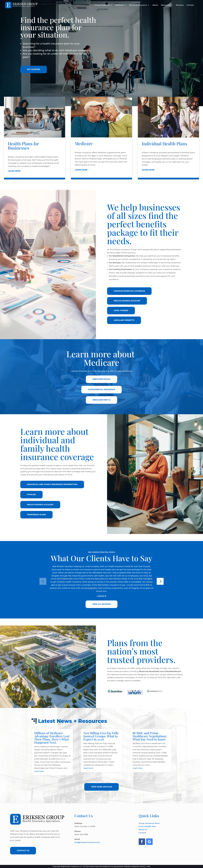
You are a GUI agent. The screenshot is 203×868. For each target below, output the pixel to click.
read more (39, 771)
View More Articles (102, 787)
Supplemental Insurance (102, 389)
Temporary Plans (37, 515)
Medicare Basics (102, 379)
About (155, 5)
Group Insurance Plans (149, 823)
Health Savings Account (127, 301)
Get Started (34, 69)
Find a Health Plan (147, 826)
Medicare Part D (102, 400)
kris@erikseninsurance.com (87, 842)
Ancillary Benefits (124, 320)
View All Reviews (102, 604)
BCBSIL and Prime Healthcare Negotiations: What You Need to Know (150, 736)
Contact (190, 5)
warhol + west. (145, 866)
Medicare (119, 5)
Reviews (180, 5)
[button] (43, 581)
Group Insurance (102, 5)
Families (32, 494)
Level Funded (121, 310)
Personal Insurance (138, 5)
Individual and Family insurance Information (52, 484)
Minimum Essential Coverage (129, 291)
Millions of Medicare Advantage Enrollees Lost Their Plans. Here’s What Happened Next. (52, 738)
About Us (143, 830)
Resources (166, 5)
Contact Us (23, 851)
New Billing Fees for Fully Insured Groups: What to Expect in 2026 (101, 736)
